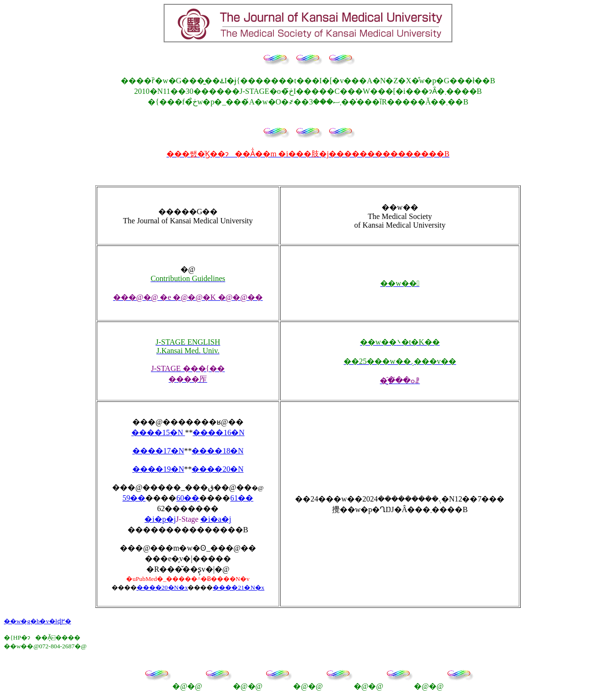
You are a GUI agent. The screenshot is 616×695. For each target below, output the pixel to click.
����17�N (158, 451)
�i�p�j (160, 519)
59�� (134, 498)
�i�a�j (216, 519)
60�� (188, 498)
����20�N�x (162, 587)
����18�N (218, 451)
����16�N (218, 432)
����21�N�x (238, 587)
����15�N (158, 432)
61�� (242, 498)
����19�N (158, 469)
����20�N (218, 469)
